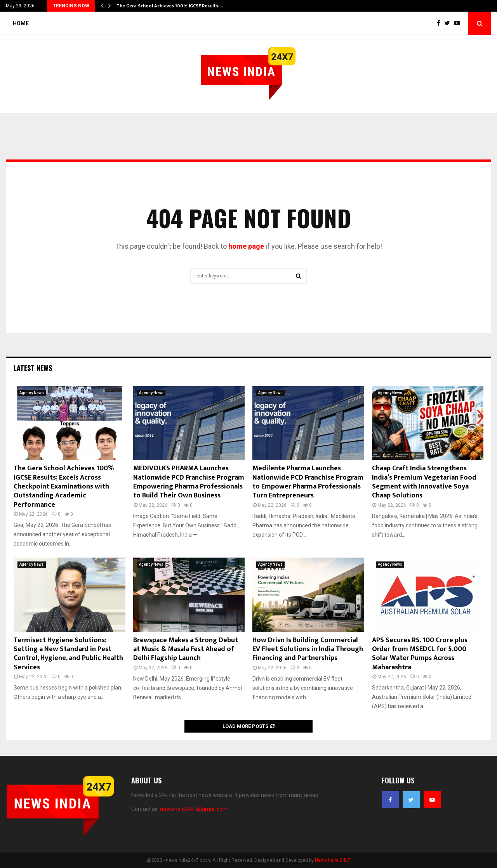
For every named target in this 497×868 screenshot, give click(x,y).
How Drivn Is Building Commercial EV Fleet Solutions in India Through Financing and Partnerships (308, 649)
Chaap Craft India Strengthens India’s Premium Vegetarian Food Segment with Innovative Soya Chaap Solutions (424, 482)
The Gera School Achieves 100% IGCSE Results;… (170, 6)
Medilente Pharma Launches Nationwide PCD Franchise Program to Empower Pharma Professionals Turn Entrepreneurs (308, 482)
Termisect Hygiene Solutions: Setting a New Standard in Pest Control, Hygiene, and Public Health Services (68, 654)
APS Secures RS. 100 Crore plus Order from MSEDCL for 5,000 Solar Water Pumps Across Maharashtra (420, 654)
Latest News (33, 368)
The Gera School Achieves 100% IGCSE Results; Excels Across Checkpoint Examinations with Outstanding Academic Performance (64, 487)
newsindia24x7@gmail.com (194, 809)
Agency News (32, 393)
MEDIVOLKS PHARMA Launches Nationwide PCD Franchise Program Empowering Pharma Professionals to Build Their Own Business (189, 482)
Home (21, 23)
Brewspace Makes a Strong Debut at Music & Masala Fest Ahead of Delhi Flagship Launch (186, 649)
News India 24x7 (333, 860)
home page (246, 246)
